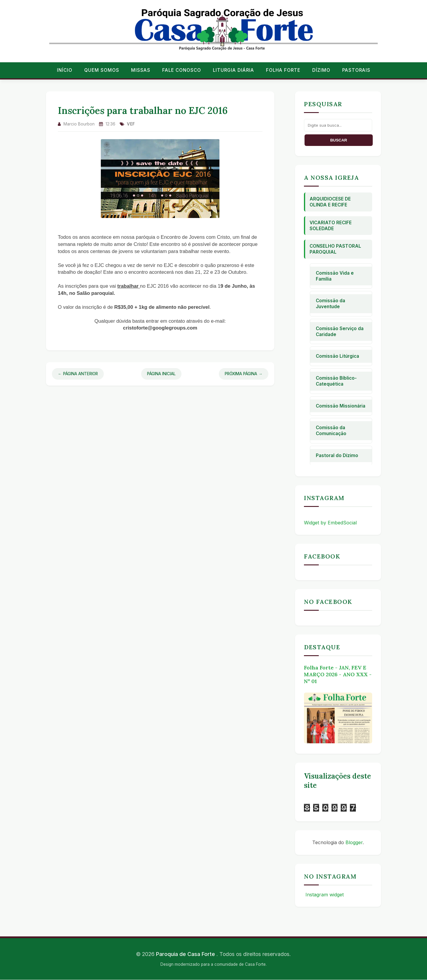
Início (65, 70)
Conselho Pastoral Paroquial (335, 249)
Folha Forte (283, 70)
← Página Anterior (78, 374)
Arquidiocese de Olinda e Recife (330, 202)
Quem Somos (102, 70)
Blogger (354, 842)
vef (131, 124)
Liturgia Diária (234, 70)
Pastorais (356, 70)
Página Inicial (161, 374)
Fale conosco (182, 70)
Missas (141, 70)
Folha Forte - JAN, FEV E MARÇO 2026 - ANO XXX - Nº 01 (338, 674)
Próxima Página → (244, 374)
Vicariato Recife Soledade (331, 226)
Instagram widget (324, 895)
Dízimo (321, 70)
